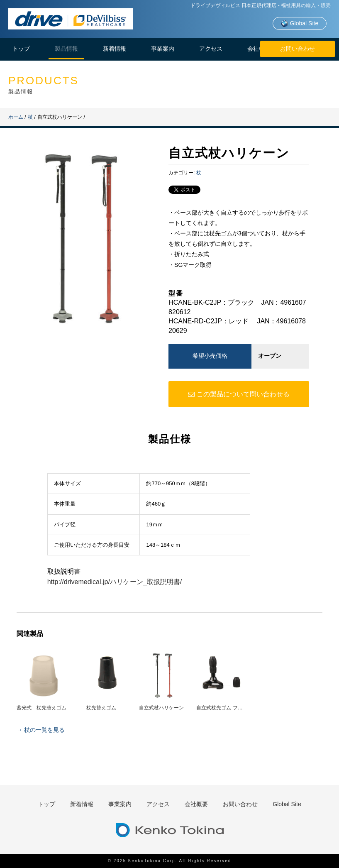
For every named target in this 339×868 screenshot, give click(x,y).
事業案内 (163, 49)
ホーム (16, 117)
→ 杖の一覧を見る (41, 730)
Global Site (300, 24)
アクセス (211, 49)
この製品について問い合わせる (239, 394)
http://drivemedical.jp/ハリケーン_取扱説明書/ (115, 582)
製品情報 (66, 49)
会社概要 (259, 49)
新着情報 (115, 49)
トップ (21, 49)
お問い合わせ (298, 49)
